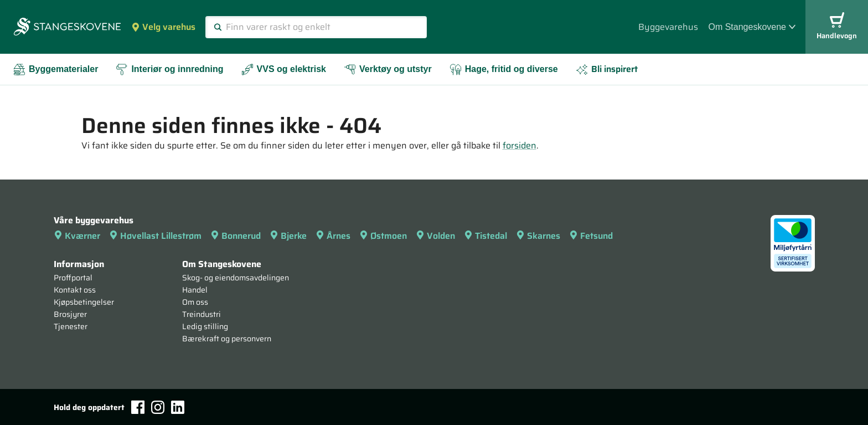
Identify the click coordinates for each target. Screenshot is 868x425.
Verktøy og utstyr (388, 70)
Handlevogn (837, 27)
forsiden (520, 145)
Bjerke (288, 236)
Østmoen (383, 236)
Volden (435, 236)
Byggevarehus (668, 27)
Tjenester (71, 326)
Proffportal (73, 278)
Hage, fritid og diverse (504, 70)
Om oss (195, 302)
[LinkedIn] (178, 407)
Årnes (333, 236)
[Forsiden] (67, 28)
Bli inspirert (607, 69)
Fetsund (591, 236)
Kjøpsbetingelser (84, 302)
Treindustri (201, 314)
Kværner (77, 236)
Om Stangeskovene (752, 27)
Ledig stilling (205, 326)
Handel (195, 290)
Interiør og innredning (169, 70)
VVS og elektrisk (284, 70)
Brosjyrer (70, 314)
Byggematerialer (56, 70)
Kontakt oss (75, 290)
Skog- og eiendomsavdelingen (236, 278)
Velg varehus (163, 27)
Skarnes (538, 236)
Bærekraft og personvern (227, 339)
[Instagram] (158, 407)
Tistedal (485, 236)
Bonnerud (236, 236)
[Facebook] (138, 407)
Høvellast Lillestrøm (155, 236)
